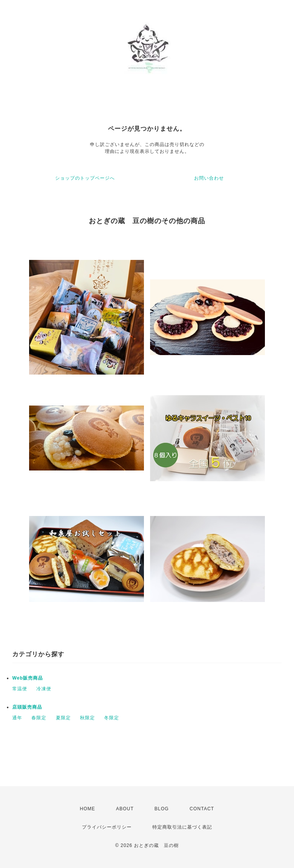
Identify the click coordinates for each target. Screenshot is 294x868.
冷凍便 (44, 689)
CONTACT (202, 809)
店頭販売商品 (27, 707)
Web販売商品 (28, 678)
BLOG (162, 809)
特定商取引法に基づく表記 (182, 827)
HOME (88, 809)
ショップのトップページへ (85, 178)
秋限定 (87, 718)
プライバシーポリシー (107, 827)
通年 (17, 718)
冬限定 (112, 718)
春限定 (39, 718)
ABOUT (125, 809)
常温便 (20, 689)
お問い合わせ (209, 178)
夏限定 (63, 718)
